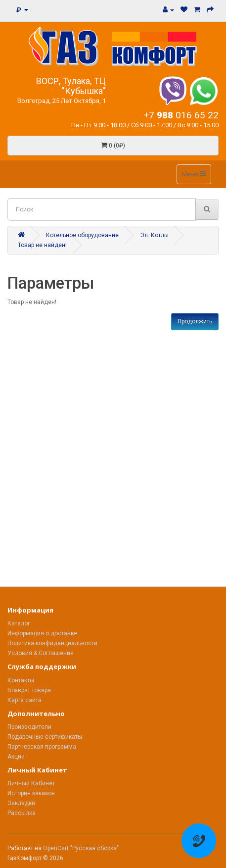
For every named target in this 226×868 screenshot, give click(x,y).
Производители (29, 727)
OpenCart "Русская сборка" (81, 848)
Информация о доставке (42, 633)
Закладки (21, 803)
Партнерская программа (42, 747)
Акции (16, 757)
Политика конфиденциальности (52, 643)
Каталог (19, 623)
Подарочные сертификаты (45, 737)
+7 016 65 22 (181, 115)
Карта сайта (24, 700)
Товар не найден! (42, 245)
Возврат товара (29, 690)
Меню (194, 174)
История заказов (31, 793)
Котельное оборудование (82, 235)
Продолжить (195, 321)
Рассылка (22, 813)
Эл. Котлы (154, 235)
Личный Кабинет (31, 783)
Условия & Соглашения (41, 653)
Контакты (21, 680)
